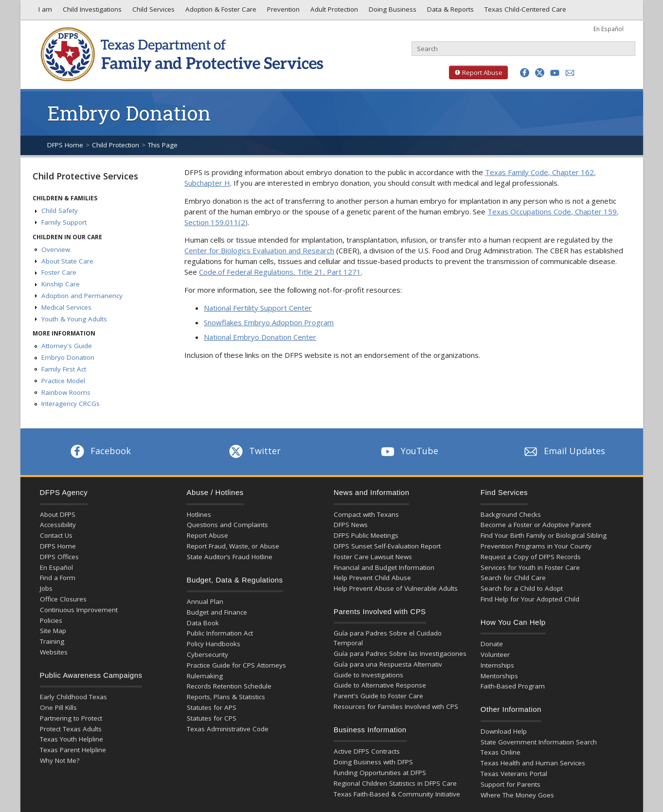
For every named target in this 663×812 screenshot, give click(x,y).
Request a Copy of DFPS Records (531, 557)
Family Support (64, 222)
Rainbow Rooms (66, 392)
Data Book (203, 623)
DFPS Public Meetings (366, 535)
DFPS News (351, 525)
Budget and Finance (217, 612)
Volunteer (495, 654)
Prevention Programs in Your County (536, 546)
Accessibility (58, 525)
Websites (54, 652)
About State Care (67, 261)
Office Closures (63, 599)
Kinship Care (61, 284)
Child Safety (60, 211)
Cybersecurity (207, 654)
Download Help (504, 731)
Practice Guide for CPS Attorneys (236, 665)
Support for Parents (511, 784)
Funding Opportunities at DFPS (380, 773)
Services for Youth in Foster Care (530, 567)
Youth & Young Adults (74, 319)
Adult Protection (333, 12)
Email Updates (564, 451)
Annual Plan (205, 601)
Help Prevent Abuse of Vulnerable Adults (396, 588)
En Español (609, 29)
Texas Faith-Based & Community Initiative (397, 794)
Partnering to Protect (71, 718)
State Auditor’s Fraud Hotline (230, 557)
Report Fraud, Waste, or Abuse (233, 546)
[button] (525, 73)
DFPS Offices (59, 557)
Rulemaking (205, 676)
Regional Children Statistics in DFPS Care (395, 783)
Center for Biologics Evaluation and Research (259, 250)
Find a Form (58, 578)
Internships (497, 665)
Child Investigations (91, 12)
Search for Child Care (513, 578)
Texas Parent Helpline (73, 750)
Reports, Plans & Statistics (226, 697)
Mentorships (499, 676)
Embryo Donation (68, 357)
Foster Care (59, 272)
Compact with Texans (366, 514)
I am (43, 12)
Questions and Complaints (227, 525)
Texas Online (501, 752)
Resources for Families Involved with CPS (396, 706)
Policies (51, 620)
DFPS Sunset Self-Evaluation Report (387, 546)
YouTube (409, 451)
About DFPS (58, 514)
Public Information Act (220, 633)
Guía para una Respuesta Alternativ (388, 664)
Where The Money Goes (517, 795)
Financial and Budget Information (384, 567)
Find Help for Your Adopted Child (530, 599)
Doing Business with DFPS (373, 762)
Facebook (100, 451)
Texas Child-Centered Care (524, 12)
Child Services (152, 12)
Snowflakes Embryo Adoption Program (269, 322)
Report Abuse (476, 72)
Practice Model (63, 381)
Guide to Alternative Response (380, 685)
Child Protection (116, 145)
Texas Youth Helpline (72, 739)
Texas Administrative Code (228, 729)
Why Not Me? (60, 760)
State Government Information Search (539, 742)
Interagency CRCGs (71, 404)
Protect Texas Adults (71, 729)
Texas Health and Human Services (533, 763)
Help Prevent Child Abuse (372, 578)
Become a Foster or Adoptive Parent (536, 525)
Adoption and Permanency (82, 296)
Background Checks (511, 514)
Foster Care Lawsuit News (373, 557)
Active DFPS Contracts (367, 751)
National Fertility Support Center (258, 308)
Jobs (46, 588)
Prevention (282, 12)
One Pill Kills (58, 707)
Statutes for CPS (212, 718)
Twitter (254, 451)
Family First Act (64, 369)
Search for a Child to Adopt (522, 588)
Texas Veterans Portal (514, 774)
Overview (56, 249)
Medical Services (66, 307)
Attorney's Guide (67, 346)
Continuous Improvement (79, 610)
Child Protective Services (85, 176)
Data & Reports (449, 12)
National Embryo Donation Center (260, 337)
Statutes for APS (212, 707)
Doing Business (392, 12)
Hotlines (199, 514)
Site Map (53, 631)
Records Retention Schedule (229, 686)
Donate (492, 644)
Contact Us (56, 535)
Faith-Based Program (513, 686)
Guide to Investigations (368, 675)
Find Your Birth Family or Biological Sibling (544, 535)
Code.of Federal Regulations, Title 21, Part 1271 (280, 272)
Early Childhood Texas (73, 697)
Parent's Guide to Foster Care (378, 696)
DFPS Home (65, 145)
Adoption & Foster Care (220, 12)
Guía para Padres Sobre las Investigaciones (400, 653)
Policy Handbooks (214, 644)
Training (52, 641)
